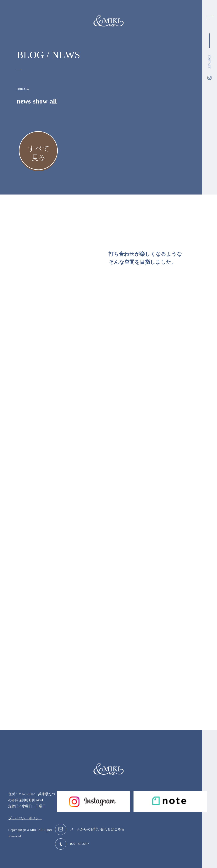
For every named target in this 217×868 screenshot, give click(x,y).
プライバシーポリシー (25, 818)
